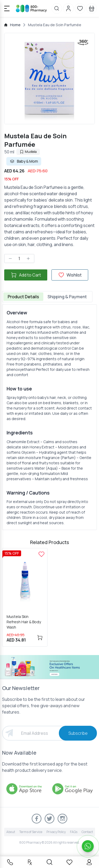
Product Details (23, 297)
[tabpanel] (49, 417)
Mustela (28, 152)
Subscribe (78, 733)
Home (15, 25)
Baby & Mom (24, 161)
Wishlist (70, 275)
